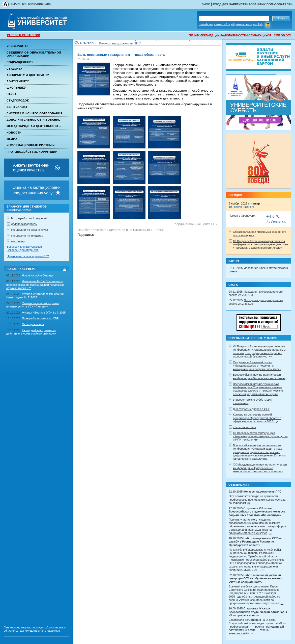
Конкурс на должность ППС (120, 44)
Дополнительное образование (33, 120)
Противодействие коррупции (32, 152)
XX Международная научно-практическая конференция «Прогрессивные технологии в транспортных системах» (260, 468)
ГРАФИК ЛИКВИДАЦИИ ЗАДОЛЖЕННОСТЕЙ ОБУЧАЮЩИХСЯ (230, 35)
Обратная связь (242, 24)
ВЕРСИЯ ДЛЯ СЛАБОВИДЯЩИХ (31, 4)
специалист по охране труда (29, 230)
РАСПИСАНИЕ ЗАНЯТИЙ (23, 35)
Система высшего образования (35, 113)
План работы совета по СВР (40, 318)
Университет (18, 46)
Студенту (14, 69)
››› (249, 503)
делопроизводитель (24, 224)
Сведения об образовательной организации (34, 54)
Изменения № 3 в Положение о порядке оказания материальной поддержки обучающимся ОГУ (35, 285)
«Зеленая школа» (244, 427)
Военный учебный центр (245, 586)
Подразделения (20, 62)
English (258, 24)
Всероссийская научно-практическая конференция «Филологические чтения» (259, 376)
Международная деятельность (34, 126)
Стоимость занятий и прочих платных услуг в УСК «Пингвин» (33, 305)
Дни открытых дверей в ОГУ (251, 409)
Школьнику (16, 88)
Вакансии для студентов (23, 250)
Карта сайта (222, 24)
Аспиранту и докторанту (28, 75)
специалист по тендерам (27, 236)
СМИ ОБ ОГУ (282, 35)
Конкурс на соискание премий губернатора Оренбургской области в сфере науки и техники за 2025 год (257, 418)
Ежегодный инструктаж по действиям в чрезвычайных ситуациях (31, 332)
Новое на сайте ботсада (38, 275)
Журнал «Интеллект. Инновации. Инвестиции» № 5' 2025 (35, 295)
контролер (18, 241)
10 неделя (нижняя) (241, 207)
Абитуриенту (18, 81)
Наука (12, 94)
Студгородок (18, 100)
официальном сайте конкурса (248, 533)
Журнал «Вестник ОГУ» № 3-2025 (44, 313)
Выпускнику (17, 107)
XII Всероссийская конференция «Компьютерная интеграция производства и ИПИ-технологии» (260, 436)
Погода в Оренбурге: (242, 216)
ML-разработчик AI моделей (29, 218)
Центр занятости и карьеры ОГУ (28, 256)
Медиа (12, 139)
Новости (14, 133)
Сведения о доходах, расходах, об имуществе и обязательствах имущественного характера (35, 629)
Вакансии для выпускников (24, 247)
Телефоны (206, 24)
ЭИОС (206, 4)
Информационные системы (31, 145)
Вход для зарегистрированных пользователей (253, 4)
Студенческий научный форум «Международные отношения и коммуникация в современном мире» (257, 366)
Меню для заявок (33, 324)
